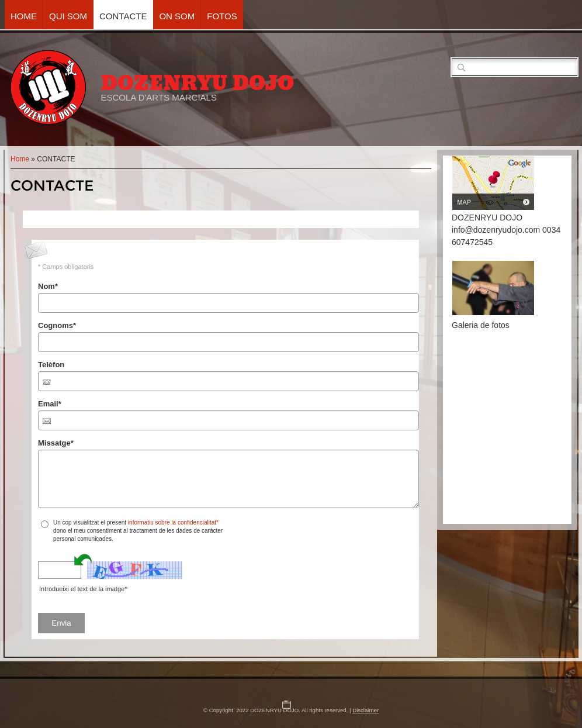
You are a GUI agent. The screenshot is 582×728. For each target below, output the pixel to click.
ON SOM (177, 16)
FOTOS (222, 16)
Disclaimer (366, 710)
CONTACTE (123, 16)
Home (24, 16)
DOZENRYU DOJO (197, 83)
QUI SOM (68, 16)
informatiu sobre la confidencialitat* (173, 522)
